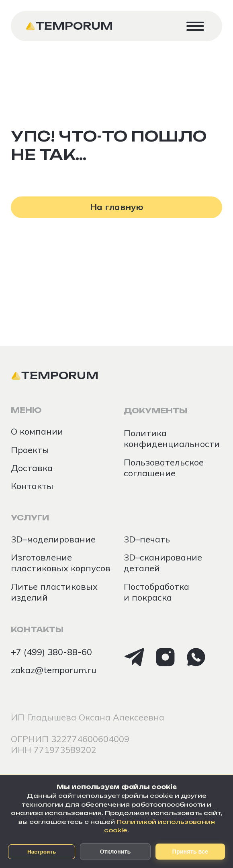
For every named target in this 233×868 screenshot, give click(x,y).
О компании (37, 431)
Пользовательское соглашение (164, 467)
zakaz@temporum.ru (54, 670)
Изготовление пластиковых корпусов (61, 562)
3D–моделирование (53, 539)
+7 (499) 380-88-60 (51, 652)
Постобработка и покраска (156, 592)
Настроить (42, 852)
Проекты (30, 450)
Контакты (32, 486)
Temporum (74, 26)
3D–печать (147, 539)
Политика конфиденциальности (172, 438)
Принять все (190, 852)
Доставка (32, 468)
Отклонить (115, 852)
